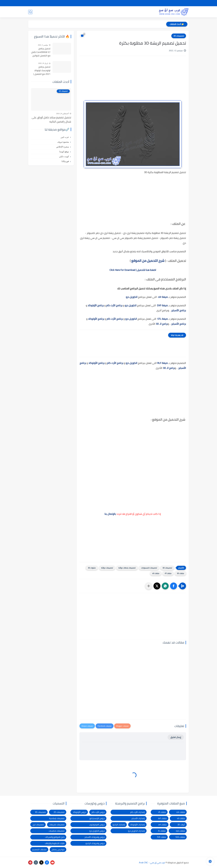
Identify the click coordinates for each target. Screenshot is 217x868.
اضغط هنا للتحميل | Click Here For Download (133, 270)
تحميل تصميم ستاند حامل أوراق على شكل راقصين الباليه (51, 120)
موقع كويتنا (64, 152)
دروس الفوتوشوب (97, 825)
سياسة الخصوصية (149, 3)
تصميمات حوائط (107, 568)
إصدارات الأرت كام (137, 812)
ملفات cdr (181, 812)
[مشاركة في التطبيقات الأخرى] (149, 586)
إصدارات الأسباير (138, 818)
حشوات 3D (92, 568)
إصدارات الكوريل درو (136, 831)
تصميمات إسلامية (57, 818)
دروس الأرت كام (98, 812)
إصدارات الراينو (119, 825)
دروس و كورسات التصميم (68, 12)
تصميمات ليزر (110, 12)
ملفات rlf (168, 573)
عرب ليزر (65, 137)
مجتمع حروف (63, 142)
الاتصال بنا (102, 3)
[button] (174, 586)
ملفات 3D (180, 573)
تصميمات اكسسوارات (149, 568)
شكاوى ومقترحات (131, 3)
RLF (159, 363)
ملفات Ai (162, 831)
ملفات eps (180, 831)
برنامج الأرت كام (114, 305)
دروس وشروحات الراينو (95, 843)
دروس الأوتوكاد (80, 812)
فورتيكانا (65, 161)
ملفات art (162, 825)
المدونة (46, 12)
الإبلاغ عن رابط (115, 3)
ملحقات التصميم (39, 850)
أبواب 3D (181, 825)
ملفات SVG (180, 837)
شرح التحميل (166, 3)
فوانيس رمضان (58, 850)
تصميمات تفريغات (57, 825)
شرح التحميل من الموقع (148, 261)
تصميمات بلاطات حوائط (127, 568)
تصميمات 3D (147, 12)
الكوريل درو (132, 297)
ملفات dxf (162, 818)
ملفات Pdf (162, 837)
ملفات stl (156, 573)
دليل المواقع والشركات (55, 837)
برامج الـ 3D (162, 324)
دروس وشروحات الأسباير (95, 837)
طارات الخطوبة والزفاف (55, 843)
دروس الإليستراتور (97, 818)
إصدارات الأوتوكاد (137, 825)
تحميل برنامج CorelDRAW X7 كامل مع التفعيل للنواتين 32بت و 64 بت (41, 52)
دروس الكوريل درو (97, 831)
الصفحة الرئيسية (181, 3)
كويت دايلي (64, 156)
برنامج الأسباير (179, 310)
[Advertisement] (133, 82)
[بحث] (30, 12)
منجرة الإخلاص (63, 147)
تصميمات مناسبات (57, 831)
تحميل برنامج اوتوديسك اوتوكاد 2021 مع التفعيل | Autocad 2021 (42, 70)
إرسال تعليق (176, 737)
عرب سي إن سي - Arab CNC (152, 862)
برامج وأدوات (92, 12)
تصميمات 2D (129, 12)
